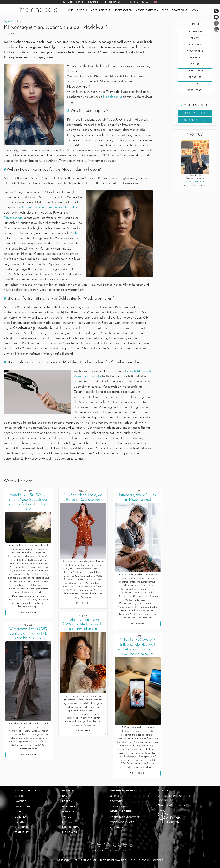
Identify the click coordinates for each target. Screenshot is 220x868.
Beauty (195, 38)
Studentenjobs (121, 811)
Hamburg (20, 801)
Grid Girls (117, 796)
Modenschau (71, 827)
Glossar (144, 860)
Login (195, 10)
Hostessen (195, 45)
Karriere (158, 860)
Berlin (19, 796)
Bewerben (94, 2)
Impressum (63, 860)
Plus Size (68, 811)
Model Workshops (122, 822)
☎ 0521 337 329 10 (114, 2)
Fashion (195, 84)
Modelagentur (100, 10)
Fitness (195, 64)
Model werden (195, 114)
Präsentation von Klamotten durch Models (50, 208)
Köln (18, 811)
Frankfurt (22, 832)
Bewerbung (180, 10)
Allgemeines (195, 32)
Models (82, 10)
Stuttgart (21, 827)
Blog (165, 10)
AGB (75, 860)
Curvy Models (195, 51)
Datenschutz (89, 860)
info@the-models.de (176, 805)
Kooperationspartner (125, 817)
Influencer (195, 58)
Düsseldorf (22, 806)
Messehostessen (147, 10)
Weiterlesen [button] (28, 613)
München (20, 817)
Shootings (195, 78)
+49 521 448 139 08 (196, 182)
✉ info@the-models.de (138, 2)
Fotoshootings (13, 218)
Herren (67, 801)
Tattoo (67, 817)
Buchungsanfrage (73, 2)
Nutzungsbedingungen (114, 860)
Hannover (21, 822)
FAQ (133, 860)
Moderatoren (123, 10)
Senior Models (195, 71)
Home (70, 10)
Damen (67, 796)
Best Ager (69, 806)
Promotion (117, 801)
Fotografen (118, 827)
